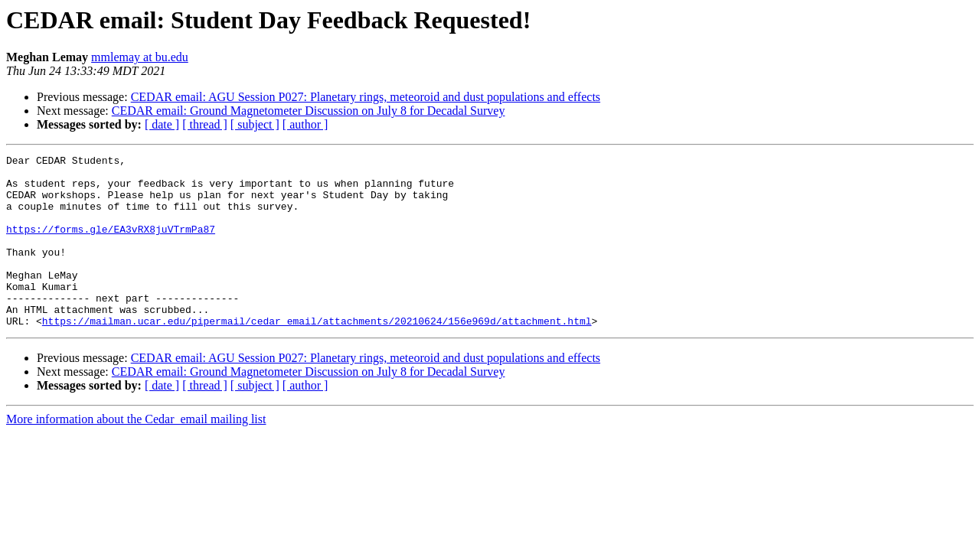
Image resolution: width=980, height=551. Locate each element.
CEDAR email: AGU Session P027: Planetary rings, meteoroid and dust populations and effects (366, 97)
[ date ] (162, 124)
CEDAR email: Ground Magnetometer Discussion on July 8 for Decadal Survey (309, 111)
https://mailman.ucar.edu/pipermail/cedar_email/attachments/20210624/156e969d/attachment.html (317, 355)
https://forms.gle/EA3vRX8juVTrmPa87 (111, 245)
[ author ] (305, 124)
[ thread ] (205, 124)
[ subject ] (255, 124)
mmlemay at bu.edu (140, 57)
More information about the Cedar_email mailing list (136, 453)
